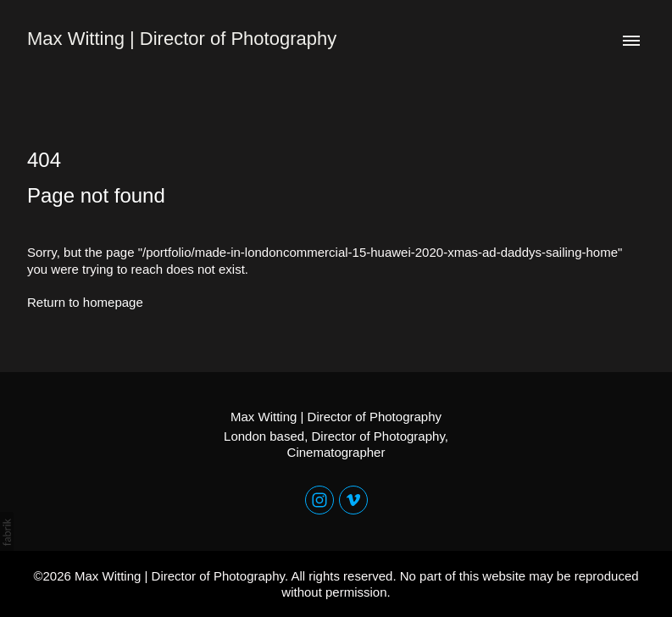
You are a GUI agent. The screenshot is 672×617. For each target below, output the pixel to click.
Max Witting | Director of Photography (336, 417)
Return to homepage (85, 302)
